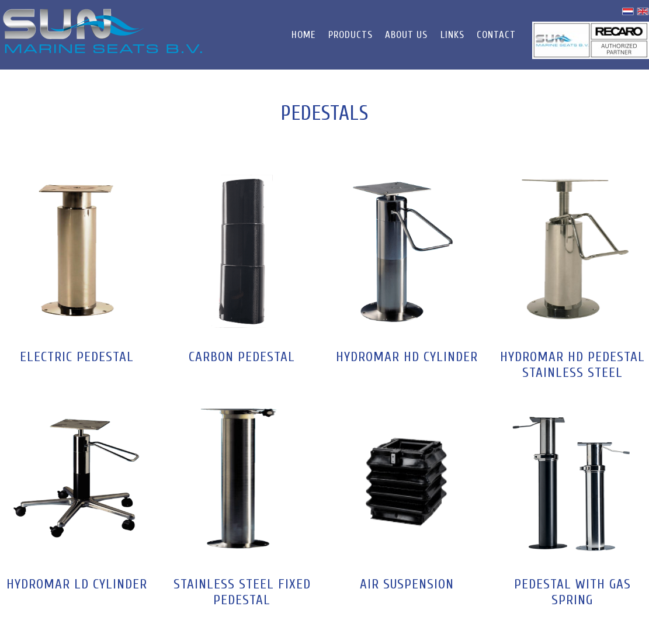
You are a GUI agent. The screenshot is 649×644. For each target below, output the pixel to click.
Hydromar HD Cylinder (407, 357)
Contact (496, 35)
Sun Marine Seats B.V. (103, 31)
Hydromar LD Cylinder (77, 584)
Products (350, 35)
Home (303, 35)
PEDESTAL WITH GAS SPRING (572, 592)
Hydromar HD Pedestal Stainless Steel (572, 365)
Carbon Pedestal (242, 357)
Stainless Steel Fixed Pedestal (242, 592)
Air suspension (407, 584)
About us (406, 35)
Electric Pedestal (77, 357)
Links (452, 35)
